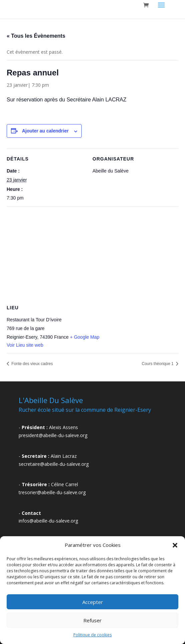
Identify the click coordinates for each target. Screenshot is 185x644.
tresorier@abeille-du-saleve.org (52, 492)
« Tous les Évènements (36, 36)
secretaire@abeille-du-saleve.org (54, 464)
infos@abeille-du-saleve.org (48, 521)
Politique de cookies (92, 635)
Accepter (93, 602)
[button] (175, 545)
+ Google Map (85, 337)
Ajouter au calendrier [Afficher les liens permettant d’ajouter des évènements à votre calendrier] (45, 131)
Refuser (92, 620)
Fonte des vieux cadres (31, 364)
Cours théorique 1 (158, 364)
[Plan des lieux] (92, 254)
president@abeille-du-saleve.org (53, 435)
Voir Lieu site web (25, 345)
